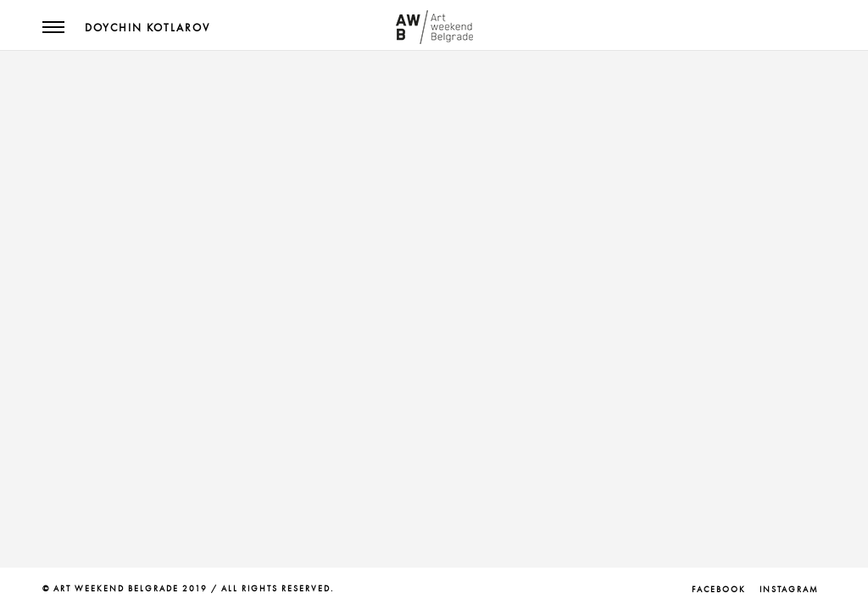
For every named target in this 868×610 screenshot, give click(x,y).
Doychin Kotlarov (147, 28)
